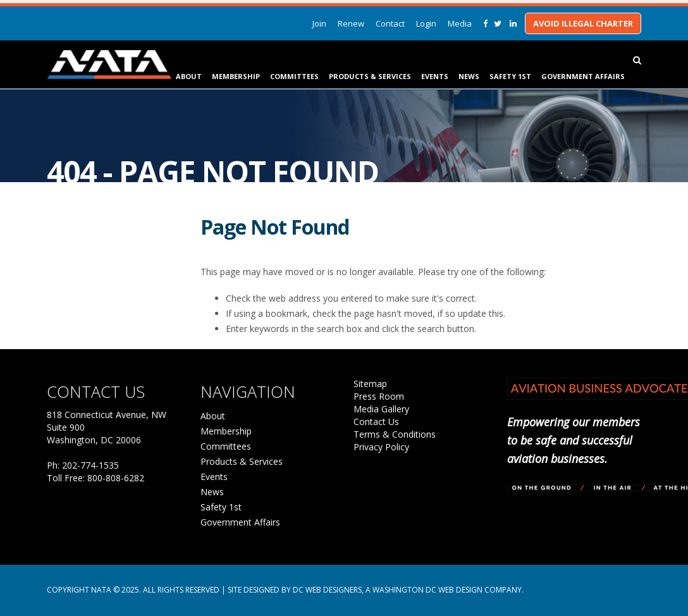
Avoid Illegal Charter (583, 23)
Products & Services (370, 76)
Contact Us (376, 422)
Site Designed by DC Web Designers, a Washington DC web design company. (376, 590)
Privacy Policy (381, 447)
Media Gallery (381, 409)
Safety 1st (510, 76)
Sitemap (370, 384)
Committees (294, 76)
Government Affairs (583, 76)
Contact (390, 23)
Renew (351, 23)
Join (319, 23)
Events (435, 76)
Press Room (379, 396)
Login (426, 23)
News (469, 76)
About (189, 76)
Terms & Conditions (395, 434)
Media (460, 23)
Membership (236, 76)
